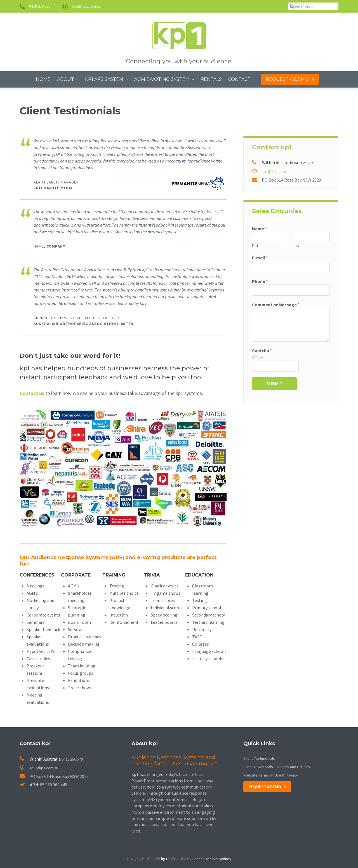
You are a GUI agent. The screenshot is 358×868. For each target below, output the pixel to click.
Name (259, 228)
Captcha (262, 352)
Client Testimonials (262, 758)
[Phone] (291, 291)
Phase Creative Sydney (212, 858)
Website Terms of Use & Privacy (273, 775)
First (255, 246)
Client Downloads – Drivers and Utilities (281, 766)
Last (297, 246)
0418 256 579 (306, 163)
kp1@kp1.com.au (273, 171)
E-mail (260, 258)
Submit (274, 386)
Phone (260, 282)
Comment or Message (276, 306)
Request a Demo (266, 787)
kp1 (162, 858)
